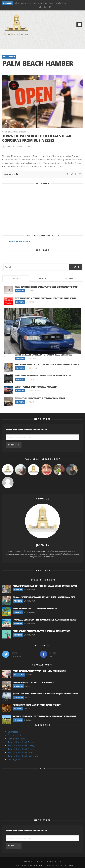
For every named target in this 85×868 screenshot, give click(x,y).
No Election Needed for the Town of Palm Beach (40, 398)
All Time (69, 278)
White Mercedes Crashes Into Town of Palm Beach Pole (43, 355)
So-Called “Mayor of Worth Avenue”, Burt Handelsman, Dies (44, 597)
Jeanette (11, 146)
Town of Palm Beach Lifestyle (22, 746)
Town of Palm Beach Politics (21, 753)
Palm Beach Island (20, 242)
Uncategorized (15, 759)
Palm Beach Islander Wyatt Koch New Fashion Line (39, 671)
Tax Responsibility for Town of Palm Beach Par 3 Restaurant (44, 716)
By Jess (28, 697)
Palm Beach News (16, 739)
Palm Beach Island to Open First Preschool (35, 608)
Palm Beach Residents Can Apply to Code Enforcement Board (46, 287)
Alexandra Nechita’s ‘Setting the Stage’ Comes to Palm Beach (41, 3)
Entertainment (14, 735)
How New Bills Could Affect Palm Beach (33, 682)
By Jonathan (31, 359)
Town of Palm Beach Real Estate (23, 756)
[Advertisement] (43, 44)
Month (42, 278)
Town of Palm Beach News (14, 132)
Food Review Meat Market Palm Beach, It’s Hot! (37, 705)
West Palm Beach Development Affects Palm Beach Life (43, 376)
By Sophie (30, 291)
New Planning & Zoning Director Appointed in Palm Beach (45, 298)
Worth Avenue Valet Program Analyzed (36, 387)
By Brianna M (32, 368)
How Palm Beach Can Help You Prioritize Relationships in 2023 (45, 620)
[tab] (16, 279)
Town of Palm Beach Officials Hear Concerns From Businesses (37, 138)
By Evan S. (30, 379)
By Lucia (27, 709)
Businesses (13, 732)
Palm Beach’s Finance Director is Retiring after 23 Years (41, 631)
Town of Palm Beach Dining (21, 742)
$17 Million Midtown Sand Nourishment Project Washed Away (45, 694)
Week (16, 279)
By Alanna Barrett (34, 391)
